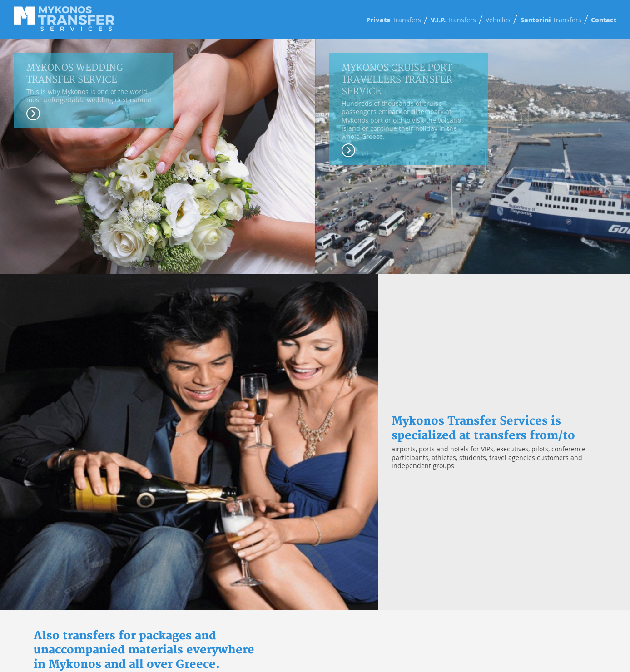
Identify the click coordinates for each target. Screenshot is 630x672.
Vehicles (498, 20)
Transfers (394, 20)
